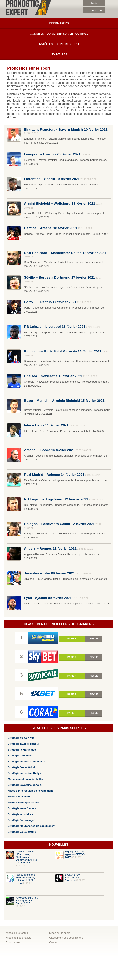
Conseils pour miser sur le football (59, 34)
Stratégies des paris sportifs (59, 44)
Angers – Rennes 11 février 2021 (50, 548)
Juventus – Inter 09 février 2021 (49, 573)
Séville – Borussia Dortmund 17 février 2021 (59, 277)
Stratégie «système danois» (25, 785)
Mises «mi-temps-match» (24, 802)
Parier (72, 639)
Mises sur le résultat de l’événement (30, 791)
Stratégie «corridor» (20, 814)
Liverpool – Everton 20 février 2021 (52, 154)
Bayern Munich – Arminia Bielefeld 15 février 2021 (64, 401)
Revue (94, 639)
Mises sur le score (19, 797)
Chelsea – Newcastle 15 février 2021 (53, 376)
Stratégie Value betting (22, 832)
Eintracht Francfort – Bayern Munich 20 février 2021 (66, 129)
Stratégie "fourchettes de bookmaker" (31, 826)
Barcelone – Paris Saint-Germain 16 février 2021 (63, 351)
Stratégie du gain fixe (21, 738)
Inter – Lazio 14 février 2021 (46, 425)
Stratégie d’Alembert (21, 756)
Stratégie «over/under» (22, 808)
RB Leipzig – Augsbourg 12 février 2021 (56, 499)
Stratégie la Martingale (22, 750)
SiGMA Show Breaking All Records (73, 878)
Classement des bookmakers (66, 938)
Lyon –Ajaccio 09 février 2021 (48, 598)
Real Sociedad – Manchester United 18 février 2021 (65, 253)
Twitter (90, 3)
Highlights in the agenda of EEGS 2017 (75, 854)
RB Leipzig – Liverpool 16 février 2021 (55, 327)
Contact (54, 942)
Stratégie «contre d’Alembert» (27, 761)
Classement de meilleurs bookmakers (59, 624)
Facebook (92, 10)
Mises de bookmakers (19, 938)
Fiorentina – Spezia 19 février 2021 (52, 179)
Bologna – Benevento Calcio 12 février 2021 (59, 524)
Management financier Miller (25, 779)
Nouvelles (59, 54)
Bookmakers (59, 23)
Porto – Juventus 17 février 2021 (50, 302)
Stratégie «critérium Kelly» (24, 773)
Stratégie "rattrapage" (22, 820)
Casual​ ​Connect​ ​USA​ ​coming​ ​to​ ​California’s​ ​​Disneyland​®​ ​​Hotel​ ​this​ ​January (27, 857)
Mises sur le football (18, 933)
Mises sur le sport (59, 933)
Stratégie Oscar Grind (21, 767)
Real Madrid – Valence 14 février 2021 (54, 475)
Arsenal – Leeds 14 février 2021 (49, 450)
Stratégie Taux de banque (24, 744)
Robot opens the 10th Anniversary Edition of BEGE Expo (25, 879)
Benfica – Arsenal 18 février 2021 (51, 228)
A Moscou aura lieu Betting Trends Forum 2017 (27, 900)
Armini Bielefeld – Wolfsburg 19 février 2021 (60, 203)
